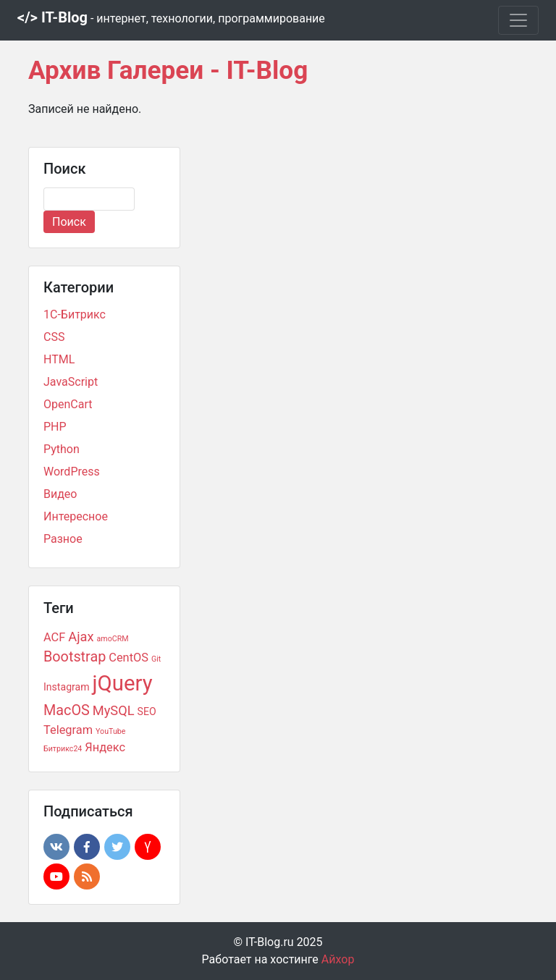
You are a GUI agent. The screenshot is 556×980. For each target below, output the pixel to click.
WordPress (72, 472)
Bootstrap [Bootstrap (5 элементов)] (75, 657)
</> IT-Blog (171, 17)
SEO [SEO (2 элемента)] (147, 711)
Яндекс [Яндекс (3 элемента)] (105, 747)
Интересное (76, 516)
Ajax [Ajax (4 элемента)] (81, 637)
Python (62, 449)
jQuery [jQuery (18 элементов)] (123, 683)
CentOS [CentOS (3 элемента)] (129, 658)
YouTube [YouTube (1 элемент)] (110, 731)
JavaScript (71, 382)
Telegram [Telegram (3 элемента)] (68, 730)
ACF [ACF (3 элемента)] (54, 637)
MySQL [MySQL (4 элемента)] (114, 710)
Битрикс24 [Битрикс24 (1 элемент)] (63, 749)
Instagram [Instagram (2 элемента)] (67, 687)
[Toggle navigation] (518, 20)
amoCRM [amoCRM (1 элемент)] (113, 639)
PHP (55, 427)
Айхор (338, 959)
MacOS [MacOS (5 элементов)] (67, 710)
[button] (56, 847)
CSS (54, 337)
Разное (63, 539)
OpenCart (68, 404)
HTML (59, 359)
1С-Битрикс (75, 314)
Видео (60, 494)
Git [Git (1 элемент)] (156, 659)
